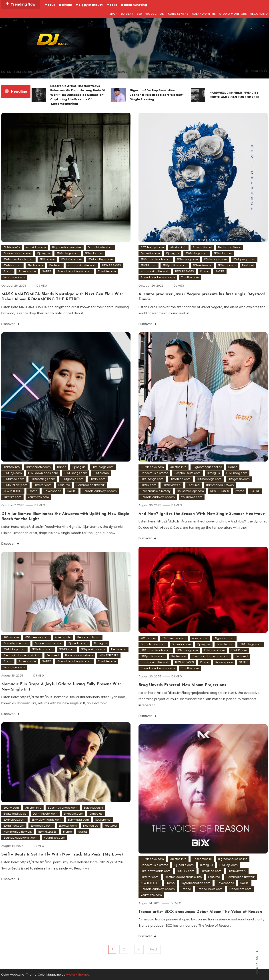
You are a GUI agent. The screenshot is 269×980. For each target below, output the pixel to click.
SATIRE (47, 271)
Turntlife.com (107, 271)
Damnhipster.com (100, 247)
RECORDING (259, 14)
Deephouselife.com (188, 473)
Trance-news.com (210, 889)
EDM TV (143, 72)
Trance (186, 889)
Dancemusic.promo (17, 253)
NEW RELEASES (112, 265)
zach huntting (136, 5)
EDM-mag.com (187, 259)
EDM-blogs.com (68, 253)
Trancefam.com (240, 889)
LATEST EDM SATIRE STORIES (24, 72)
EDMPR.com (149, 265)
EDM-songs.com (216, 259)
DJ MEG (42, 286)
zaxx (113, 5)
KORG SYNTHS (178, 14)
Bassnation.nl (202, 247)
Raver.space (27, 271)
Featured (55, 265)
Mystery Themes (78, 975)
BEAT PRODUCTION (151, 14)
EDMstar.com (12, 265)
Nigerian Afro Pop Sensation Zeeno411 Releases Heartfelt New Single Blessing (156, 95)
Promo (8, 271)
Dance (62, 467)
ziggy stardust (91, 5)
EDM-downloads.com (18, 259)
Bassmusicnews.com (63, 808)
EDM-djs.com (94, 253)
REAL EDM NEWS (115, 72)
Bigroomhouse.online (67, 247)
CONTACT (214, 72)
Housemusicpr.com (190, 491)
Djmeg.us (44, 253)
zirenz (67, 5)
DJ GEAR (127, 14)
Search (259, 71)
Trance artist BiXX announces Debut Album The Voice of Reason (200, 912)
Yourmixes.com (14, 277)
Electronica (35, 265)
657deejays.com (152, 247)
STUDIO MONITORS (233, 14)
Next (154, 949)
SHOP (113, 14)
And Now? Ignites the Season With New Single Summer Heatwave (202, 514)
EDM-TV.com (186, 871)
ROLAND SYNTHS (204, 14)
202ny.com (148, 638)
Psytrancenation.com (196, 883)
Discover (11, 324)
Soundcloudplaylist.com (75, 271)
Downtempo (225, 644)
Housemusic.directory (156, 491)
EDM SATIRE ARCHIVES (74, 72)
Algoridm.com (36, 247)
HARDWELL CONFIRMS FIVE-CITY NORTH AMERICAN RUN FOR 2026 (234, 95)
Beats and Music (230, 247)
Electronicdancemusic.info (211, 656)
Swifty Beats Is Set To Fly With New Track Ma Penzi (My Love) (62, 854)
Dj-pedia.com (150, 253)
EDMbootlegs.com (101, 259)
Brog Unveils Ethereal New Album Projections (182, 685)
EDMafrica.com (72, 259)
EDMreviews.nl (202, 265)
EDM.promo (47, 259)
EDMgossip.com (244, 259)
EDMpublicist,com (175, 265)
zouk (51, 5)
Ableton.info (12, 247)
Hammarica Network (82, 265)
